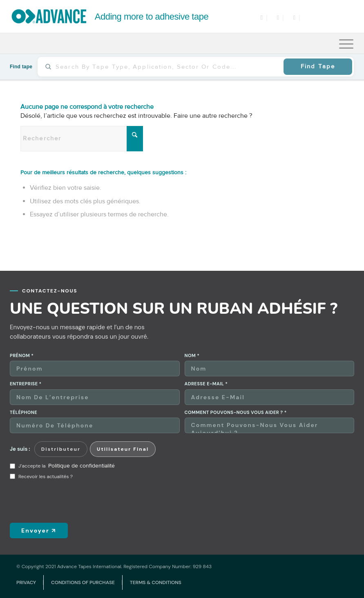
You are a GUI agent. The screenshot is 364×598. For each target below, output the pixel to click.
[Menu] (346, 43)
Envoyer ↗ (39, 531)
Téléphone (23, 413)
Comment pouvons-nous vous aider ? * (236, 413)
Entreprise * (26, 384)
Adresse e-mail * (206, 384)
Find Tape (318, 66)
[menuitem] (346, 43)
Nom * (192, 356)
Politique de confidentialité (82, 466)
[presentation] (72, 501)
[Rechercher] (82, 139)
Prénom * (22, 356)
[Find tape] (167, 67)
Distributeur (61, 449)
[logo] (110, 16)
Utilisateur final (123, 449)
